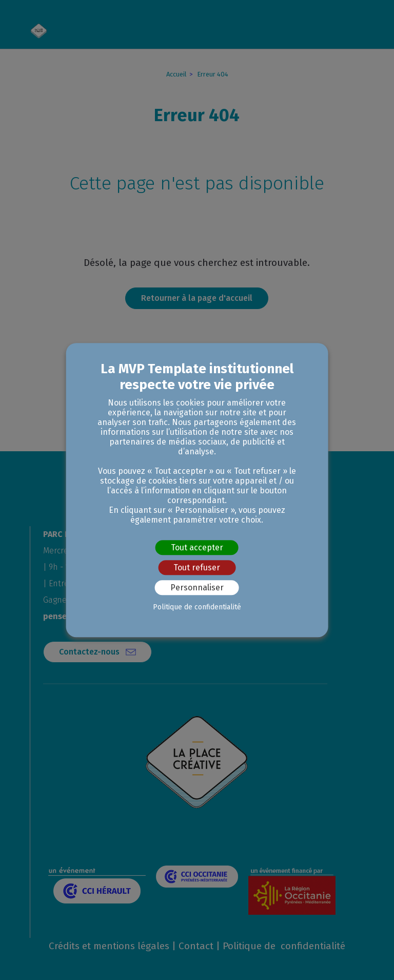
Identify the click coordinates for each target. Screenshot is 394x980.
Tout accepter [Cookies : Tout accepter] (197, 547)
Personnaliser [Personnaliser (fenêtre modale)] (197, 588)
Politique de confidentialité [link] (197, 607)
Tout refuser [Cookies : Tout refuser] (197, 568)
